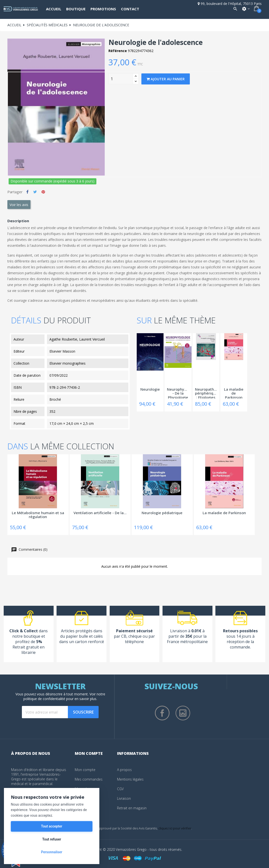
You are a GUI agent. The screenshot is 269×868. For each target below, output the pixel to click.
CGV (120, 789)
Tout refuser (52, 839)
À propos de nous (31, 753)
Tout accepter (52, 826)
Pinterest (43, 192)
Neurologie (150, 389)
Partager (27, 192)
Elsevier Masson (62, 351)
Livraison (124, 798)
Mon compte (85, 770)
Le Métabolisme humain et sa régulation (38, 515)
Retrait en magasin (132, 808)
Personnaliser (52, 852)
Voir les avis (19, 205)
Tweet (35, 192)
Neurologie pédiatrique (162, 513)
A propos (124, 770)
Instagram (183, 713)
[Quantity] (121, 79)
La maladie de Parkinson (234, 393)
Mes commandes (89, 779)
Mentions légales (130, 779)
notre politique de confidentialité (64, 696)
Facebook (162, 713)
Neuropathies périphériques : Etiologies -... (206, 393)
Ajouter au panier (166, 79)
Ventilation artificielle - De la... (100, 513)
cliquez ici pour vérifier (175, 828)
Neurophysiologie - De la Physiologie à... (178, 393)
